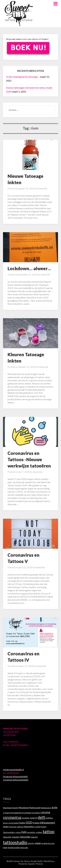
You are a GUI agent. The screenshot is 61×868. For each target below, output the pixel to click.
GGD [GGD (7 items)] (29, 822)
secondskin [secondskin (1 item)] (31, 832)
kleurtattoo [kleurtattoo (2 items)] (29, 827)
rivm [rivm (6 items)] (24, 832)
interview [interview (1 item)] (13, 827)
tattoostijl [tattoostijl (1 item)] (34, 837)
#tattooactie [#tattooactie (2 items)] (35, 808)
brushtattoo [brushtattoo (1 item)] (27, 813)
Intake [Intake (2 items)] (6, 827)
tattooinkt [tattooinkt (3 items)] (25, 837)
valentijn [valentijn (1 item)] (31, 843)
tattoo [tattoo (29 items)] (49, 831)
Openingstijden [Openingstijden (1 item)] (9, 832)
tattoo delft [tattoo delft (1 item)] (7, 837)
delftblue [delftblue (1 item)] (49, 818)
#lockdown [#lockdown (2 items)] (24, 808)
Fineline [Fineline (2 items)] (22, 823)
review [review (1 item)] (18, 832)
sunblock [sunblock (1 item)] (39, 832)
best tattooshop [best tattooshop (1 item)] (16, 813)
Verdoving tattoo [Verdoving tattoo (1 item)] (14, 848)
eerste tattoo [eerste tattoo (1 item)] (13, 823)
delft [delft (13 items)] (42, 817)
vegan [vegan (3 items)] (38, 843)
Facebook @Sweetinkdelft (15, 776)
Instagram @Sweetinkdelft (16, 780)
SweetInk (43, 188)
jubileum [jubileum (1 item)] (20, 827)
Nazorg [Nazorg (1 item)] (44, 827)
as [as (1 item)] (4, 813)
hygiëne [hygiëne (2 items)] (36, 823)
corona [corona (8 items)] (45, 812)
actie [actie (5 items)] (54, 807)
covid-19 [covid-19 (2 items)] (34, 818)
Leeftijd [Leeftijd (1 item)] (38, 827)
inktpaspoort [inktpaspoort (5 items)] (48, 823)
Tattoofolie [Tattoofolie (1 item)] (16, 837)
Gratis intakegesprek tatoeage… (23, 77)
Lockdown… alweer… (29, 268)
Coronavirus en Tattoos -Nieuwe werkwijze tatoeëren (29, 459)
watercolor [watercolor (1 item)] (24, 848)
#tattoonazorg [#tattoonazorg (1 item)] (46, 808)
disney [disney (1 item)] (5, 823)
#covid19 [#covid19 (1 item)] (15, 808)
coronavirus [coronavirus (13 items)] (12, 817)
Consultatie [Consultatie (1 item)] (36, 813)
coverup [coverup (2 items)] (25, 818)
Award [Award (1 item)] (8, 813)
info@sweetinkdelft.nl (13, 770)
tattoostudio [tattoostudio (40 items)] (15, 842)
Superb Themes (36, 864)
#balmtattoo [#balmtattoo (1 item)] (7, 808)
